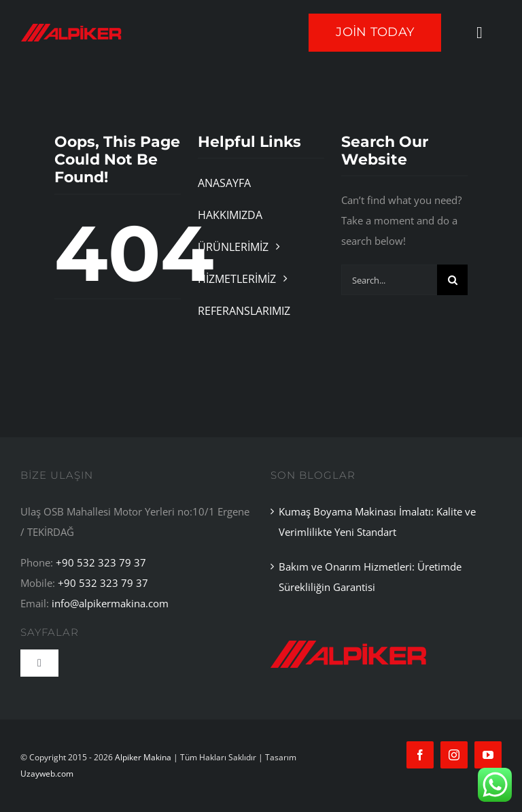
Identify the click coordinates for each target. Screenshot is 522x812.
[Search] (452, 280)
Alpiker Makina (143, 757)
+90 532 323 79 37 (101, 562)
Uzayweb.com (47, 774)
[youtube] (488, 755)
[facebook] (420, 755)
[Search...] (389, 280)
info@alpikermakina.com (110, 603)
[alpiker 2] (349, 632)
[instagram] (454, 755)
